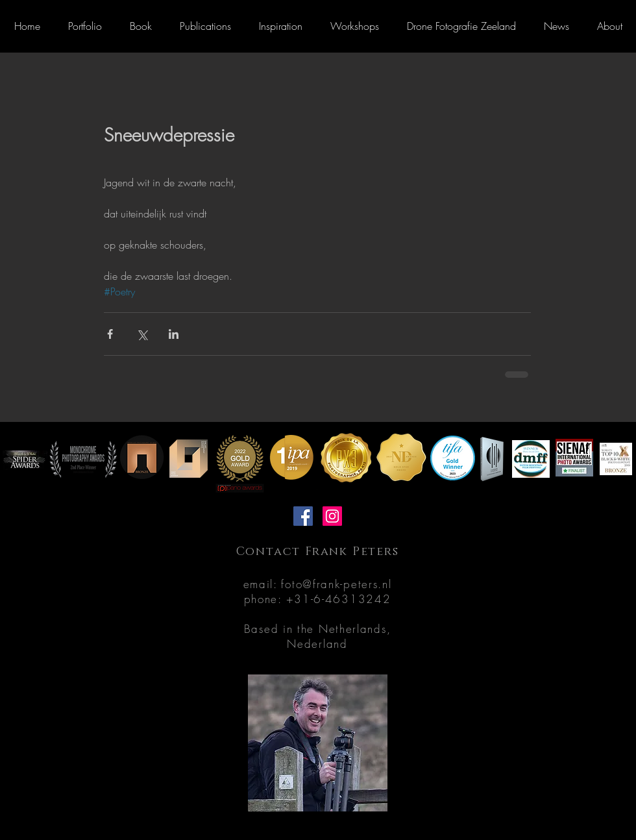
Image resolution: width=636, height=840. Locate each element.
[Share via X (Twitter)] (142, 334)
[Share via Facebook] (110, 334)
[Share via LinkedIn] (174, 334)
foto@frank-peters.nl (336, 584)
